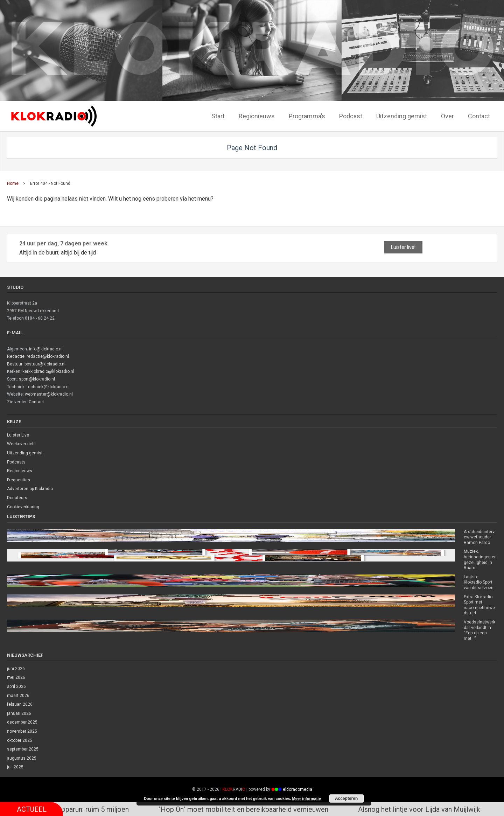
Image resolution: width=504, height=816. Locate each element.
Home (13, 183)
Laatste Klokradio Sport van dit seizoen (479, 582)
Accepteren (346, 798)
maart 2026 (18, 696)
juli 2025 (15, 767)
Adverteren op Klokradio (30, 489)
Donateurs (17, 498)
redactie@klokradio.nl (48, 356)
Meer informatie (307, 798)
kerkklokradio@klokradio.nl (48, 371)
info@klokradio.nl (46, 349)
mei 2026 (16, 677)
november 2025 (22, 731)
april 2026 (16, 686)
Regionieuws (20, 471)
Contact (36, 402)
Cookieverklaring (23, 507)
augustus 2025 (22, 758)
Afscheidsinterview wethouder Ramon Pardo (480, 537)
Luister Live (18, 435)
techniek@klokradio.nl (48, 387)
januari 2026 (19, 713)
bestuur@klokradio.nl (45, 364)
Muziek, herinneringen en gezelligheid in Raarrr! (480, 560)
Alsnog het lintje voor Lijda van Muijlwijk (427, 809)
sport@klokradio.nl (37, 379)
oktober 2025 (20, 740)
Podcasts (16, 462)
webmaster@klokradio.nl (49, 394)
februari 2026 (20, 704)
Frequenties (19, 480)
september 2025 (23, 749)
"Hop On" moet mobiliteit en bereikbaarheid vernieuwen (251, 809)
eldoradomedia (297, 789)
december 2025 (22, 722)
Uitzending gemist (25, 453)
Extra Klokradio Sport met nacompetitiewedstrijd (479, 605)
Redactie (16, 356)
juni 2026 (16, 669)
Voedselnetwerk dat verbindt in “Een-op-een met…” (479, 630)
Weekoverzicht (22, 444)
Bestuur (15, 364)
